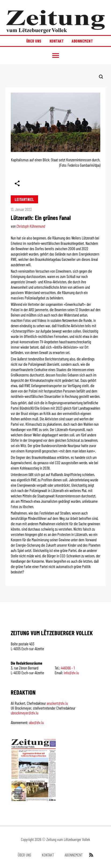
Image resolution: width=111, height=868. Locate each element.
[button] (56, 56)
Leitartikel (24, 199)
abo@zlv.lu (36, 722)
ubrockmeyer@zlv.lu (25, 713)
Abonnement (82, 41)
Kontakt (57, 41)
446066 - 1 (68, 668)
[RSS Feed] (91, 855)
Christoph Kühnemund (31, 226)
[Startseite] (56, 22)
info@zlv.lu (71, 673)
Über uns (34, 41)
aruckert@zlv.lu (57, 703)
